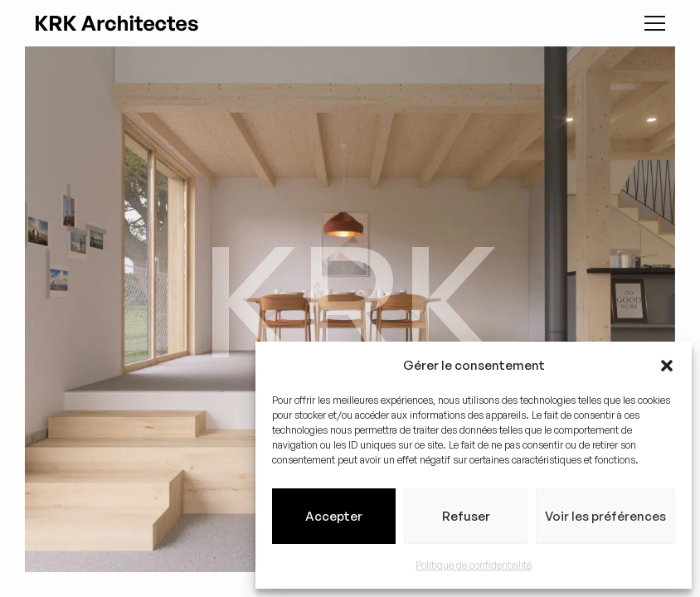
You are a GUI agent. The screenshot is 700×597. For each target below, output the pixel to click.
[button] (667, 366)
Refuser (466, 516)
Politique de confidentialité (474, 565)
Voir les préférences (605, 516)
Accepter (334, 516)
